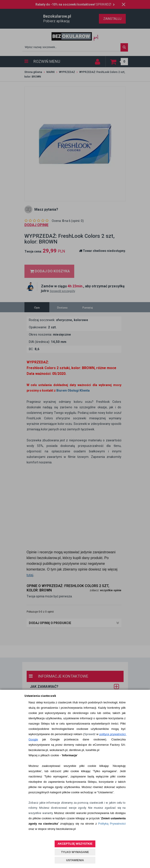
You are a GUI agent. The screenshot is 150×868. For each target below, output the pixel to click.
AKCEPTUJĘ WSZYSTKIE (75, 844)
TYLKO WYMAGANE (75, 852)
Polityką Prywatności (112, 824)
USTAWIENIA (75, 860)
